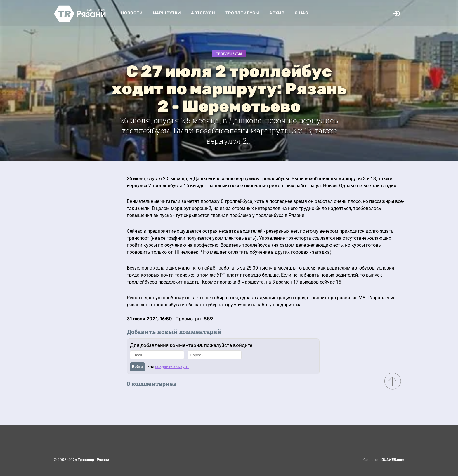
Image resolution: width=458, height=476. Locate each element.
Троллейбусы (242, 13)
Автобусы (203, 13)
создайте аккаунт (172, 366)
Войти (137, 367)
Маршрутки (167, 13)
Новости (132, 13)
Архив (277, 13)
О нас (302, 13)
